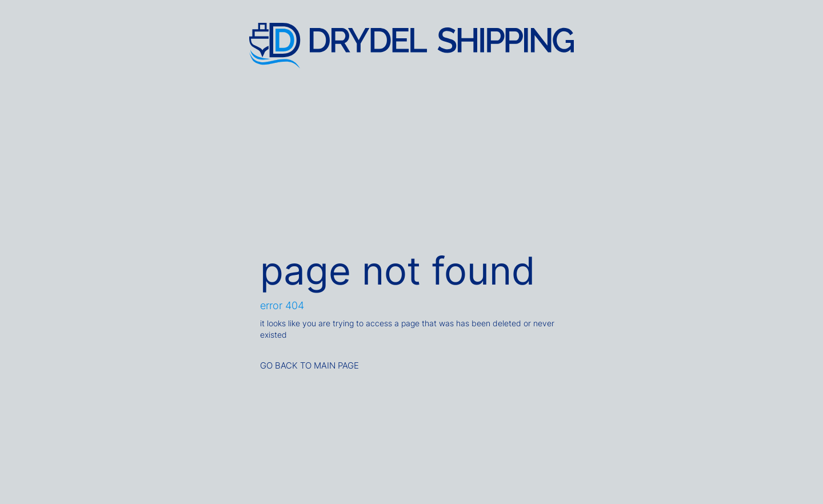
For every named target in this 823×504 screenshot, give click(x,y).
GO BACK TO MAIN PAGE (309, 365)
